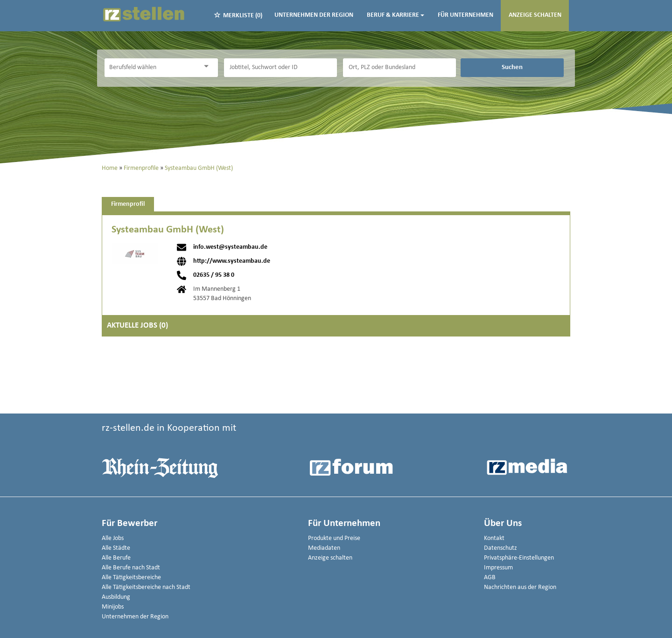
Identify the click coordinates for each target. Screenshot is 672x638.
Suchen (512, 67)
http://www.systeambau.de (232, 261)
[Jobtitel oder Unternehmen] (280, 68)
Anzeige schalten (535, 15)
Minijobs (113, 607)
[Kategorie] (152, 68)
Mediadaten (324, 548)
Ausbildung (116, 597)
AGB (490, 578)
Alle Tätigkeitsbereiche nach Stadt (146, 587)
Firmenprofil (128, 204)
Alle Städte (116, 548)
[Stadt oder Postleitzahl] (399, 68)
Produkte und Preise (334, 538)
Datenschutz (500, 548)
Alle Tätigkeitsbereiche (131, 578)
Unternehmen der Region (314, 15)
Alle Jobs (113, 538)
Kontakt (494, 538)
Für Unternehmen (465, 15)
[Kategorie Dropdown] (209, 67)
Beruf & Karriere (395, 15)
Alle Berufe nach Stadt (131, 568)
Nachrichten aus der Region (520, 587)
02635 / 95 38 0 (214, 275)
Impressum (498, 568)
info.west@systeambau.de (230, 247)
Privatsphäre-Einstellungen (519, 558)
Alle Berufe (116, 558)
